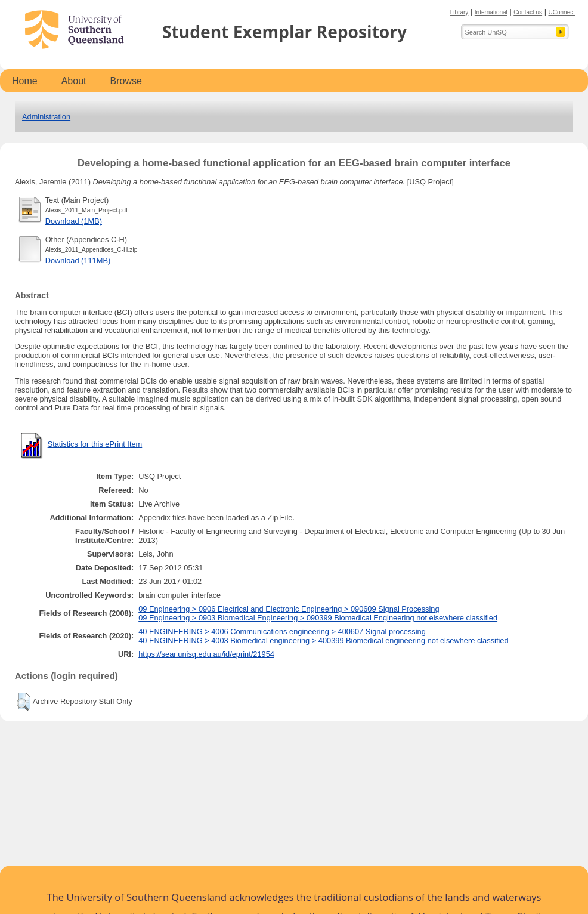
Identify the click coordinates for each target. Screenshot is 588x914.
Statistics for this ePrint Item (95, 444)
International (491, 12)
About (74, 81)
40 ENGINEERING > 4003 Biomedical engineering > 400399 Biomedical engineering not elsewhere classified (323, 640)
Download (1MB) (74, 221)
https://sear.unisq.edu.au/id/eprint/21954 (206, 654)
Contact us (528, 12)
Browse (126, 81)
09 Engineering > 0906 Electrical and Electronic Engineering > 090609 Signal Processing (289, 609)
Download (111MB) (78, 260)
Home (25, 81)
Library (459, 12)
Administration (46, 117)
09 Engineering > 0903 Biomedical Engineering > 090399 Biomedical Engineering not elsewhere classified (318, 618)
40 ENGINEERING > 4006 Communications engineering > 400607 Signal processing (282, 632)
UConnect (562, 12)
